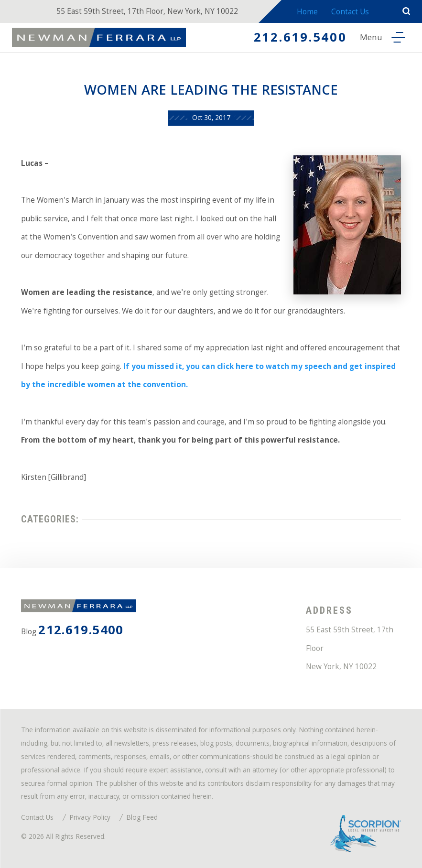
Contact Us (350, 13)
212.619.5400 (300, 39)
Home (307, 13)
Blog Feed (142, 819)
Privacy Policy (90, 819)
